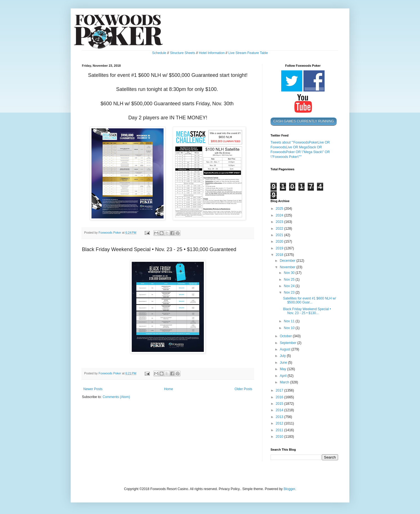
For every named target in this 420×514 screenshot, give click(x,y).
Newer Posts (93, 389)
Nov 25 (290, 280)
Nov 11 (290, 321)
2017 (280, 390)
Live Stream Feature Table (248, 53)
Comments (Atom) (116, 397)
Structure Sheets (183, 53)
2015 (280, 404)
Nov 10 (290, 328)
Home (169, 389)
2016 (280, 397)
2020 (280, 242)
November (288, 267)
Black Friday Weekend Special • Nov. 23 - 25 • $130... (307, 311)
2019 (280, 248)
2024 (280, 215)
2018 (280, 255)
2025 (280, 209)
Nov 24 (290, 286)
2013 (280, 417)
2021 (280, 235)
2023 (280, 222)
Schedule (159, 53)
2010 (280, 437)
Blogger (289, 489)
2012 (280, 423)
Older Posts (243, 389)
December (288, 261)
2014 (280, 410)
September (289, 343)
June (284, 363)
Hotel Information (212, 53)
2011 (280, 430)
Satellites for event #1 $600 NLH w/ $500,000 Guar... (309, 300)
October (286, 336)
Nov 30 (290, 273)
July (283, 356)
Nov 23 (290, 292)
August (286, 349)
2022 (280, 229)
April (284, 376)
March (285, 382)
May (283, 369)
